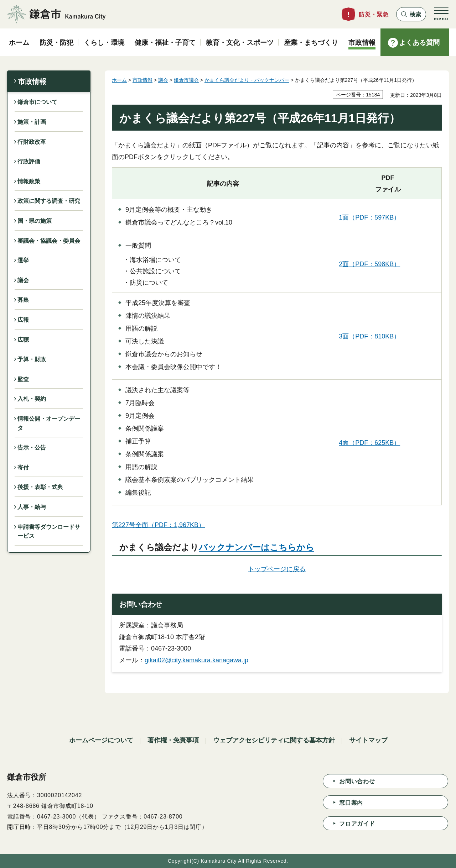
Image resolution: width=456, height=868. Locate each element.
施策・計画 (32, 122)
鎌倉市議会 (186, 80)
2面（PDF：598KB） (369, 264)
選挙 (23, 260)
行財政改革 (32, 142)
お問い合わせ (357, 781)
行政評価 (29, 161)
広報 (23, 320)
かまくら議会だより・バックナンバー (247, 80)
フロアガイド (357, 824)
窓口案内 (351, 803)
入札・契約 (32, 399)
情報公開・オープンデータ (49, 423)
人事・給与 (32, 507)
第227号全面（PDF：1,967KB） (158, 525)
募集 (23, 300)
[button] (411, 14)
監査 (23, 379)
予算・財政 (32, 359)
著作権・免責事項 (173, 740)
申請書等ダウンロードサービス (49, 532)
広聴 (23, 340)
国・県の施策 (35, 221)
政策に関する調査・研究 (49, 201)
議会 (23, 280)
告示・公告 (32, 448)
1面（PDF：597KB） (369, 217)
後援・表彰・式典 (40, 487)
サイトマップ (368, 740)
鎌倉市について (37, 102)
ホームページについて (101, 740)
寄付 (23, 467)
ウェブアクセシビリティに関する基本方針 (274, 740)
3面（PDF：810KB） (369, 336)
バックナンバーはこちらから (256, 547)
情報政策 (29, 181)
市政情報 (32, 81)
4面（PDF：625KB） (369, 443)
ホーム (119, 80)
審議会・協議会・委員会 (49, 241)
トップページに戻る (277, 569)
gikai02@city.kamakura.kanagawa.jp (196, 660)
